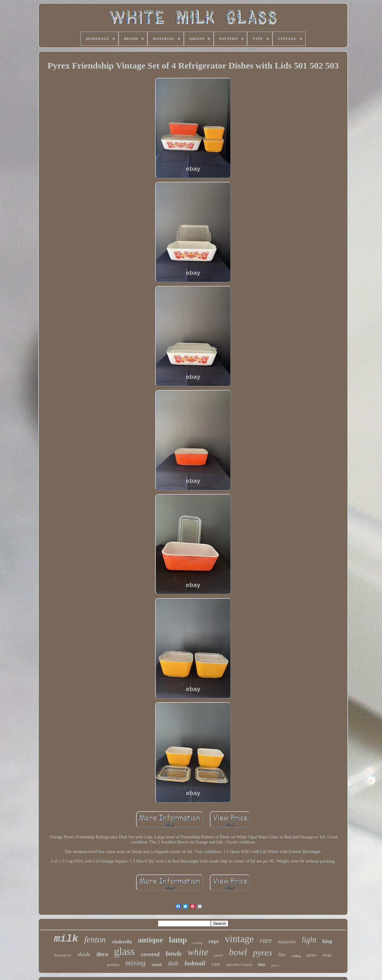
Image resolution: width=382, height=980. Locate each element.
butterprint (63, 955)
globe (311, 955)
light (309, 940)
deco (102, 954)
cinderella (122, 942)
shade (84, 954)
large (327, 955)
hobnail (195, 963)
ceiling (296, 956)
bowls (174, 954)
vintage (239, 939)
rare (266, 940)
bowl (238, 952)
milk (66, 939)
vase (216, 964)
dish (173, 963)
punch (219, 955)
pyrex (263, 952)
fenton (95, 939)
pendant (113, 965)
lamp (178, 940)
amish (157, 965)
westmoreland (239, 965)
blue (262, 965)
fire (282, 955)
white (198, 952)
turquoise (287, 942)
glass (124, 952)
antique (150, 940)
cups (214, 941)
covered (150, 954)
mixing (135, 963)
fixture (275, 966)
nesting (198, 943)
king (327, 941)
